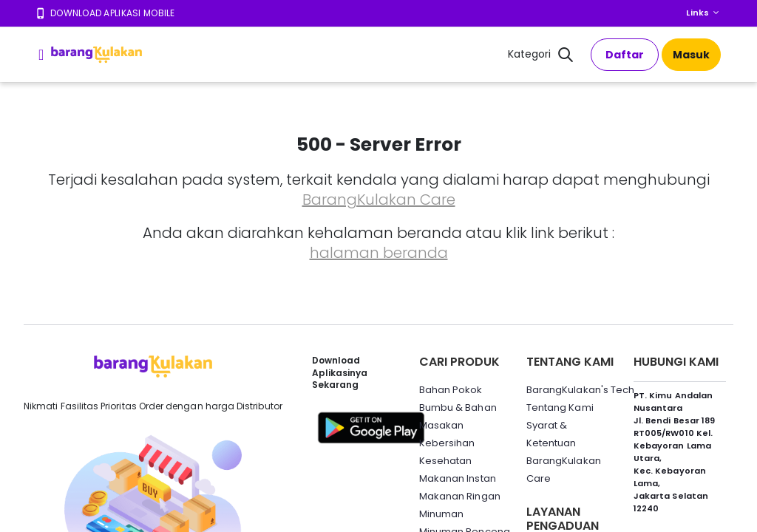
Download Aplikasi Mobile (113, 13)
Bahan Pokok (451, 390)
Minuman (441, 514)
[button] (566, 56)
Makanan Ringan (460, 496)
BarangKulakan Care (379, 199)
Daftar (625, 55)
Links (697, 13)
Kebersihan (447, 443)
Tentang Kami (560, 407)
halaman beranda (379, 253)
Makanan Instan (458, 478)
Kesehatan (446, 461)
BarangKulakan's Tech (580, 390)
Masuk (691, 55)
